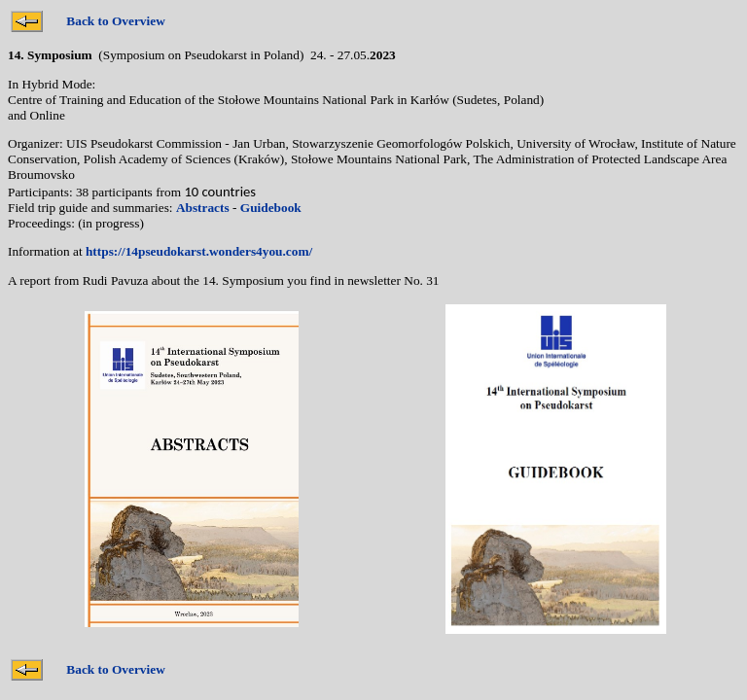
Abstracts (203, 208)
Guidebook (271, 208)
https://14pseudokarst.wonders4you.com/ (199, 251)
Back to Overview (115, 21)
